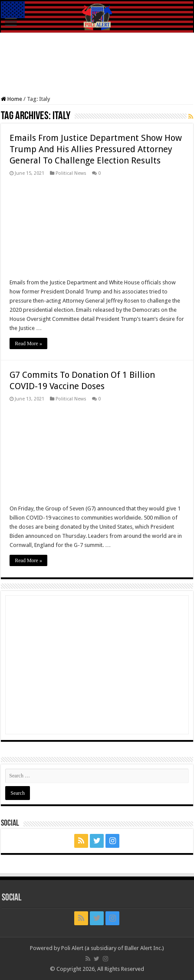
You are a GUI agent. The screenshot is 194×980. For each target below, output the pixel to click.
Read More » (28, 343)
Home (12, 99)
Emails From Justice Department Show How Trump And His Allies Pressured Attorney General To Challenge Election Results (96, 149)
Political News (71, 173)
